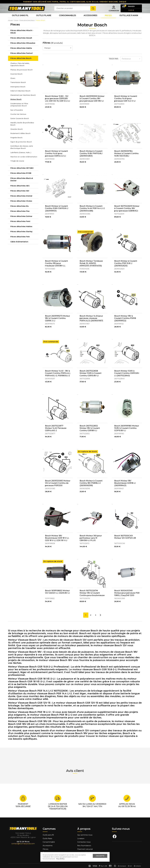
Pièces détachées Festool (21, 58)
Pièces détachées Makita (21, 53)
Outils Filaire (44, 20)
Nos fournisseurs (84, 843)
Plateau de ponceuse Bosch (21, 74)
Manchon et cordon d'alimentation (24, 161)
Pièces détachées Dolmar (21, 221)
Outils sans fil (20, 20)
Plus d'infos (60, 859)
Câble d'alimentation (19, 246)
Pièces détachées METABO (22, 173)
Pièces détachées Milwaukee (23, 48)
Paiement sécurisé (85, 846)
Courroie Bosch (16, 79)
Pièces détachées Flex (20, 216)
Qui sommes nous (85, 832)
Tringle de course (17, 166)
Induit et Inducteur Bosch (20, 96)
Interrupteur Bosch (18, 91)
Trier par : (114, 63)
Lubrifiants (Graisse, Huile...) (21, 157)
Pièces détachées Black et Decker (22, 184)
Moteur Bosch (16, 104)
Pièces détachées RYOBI (21, 178)
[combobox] (58, 53)
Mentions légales (85, 850)
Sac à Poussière (17, 115)
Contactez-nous (84, 839)
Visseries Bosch (16, 134)
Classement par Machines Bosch (23, 100)
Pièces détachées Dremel (21, 201)
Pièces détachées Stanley (21, 236)
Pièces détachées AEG (20, 190)
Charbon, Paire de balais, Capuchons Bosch (20, 69)
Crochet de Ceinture (18, 119)
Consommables (67, 20)
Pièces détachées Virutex (21, 206)
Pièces (45, 846)
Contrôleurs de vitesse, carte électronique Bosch (22, 152)
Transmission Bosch (18, 87)
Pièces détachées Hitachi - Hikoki (22, 36)
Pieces (108, 20)
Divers (13, 83)
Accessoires (90, 20)
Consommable (49, 839)
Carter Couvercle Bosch (20, 123)
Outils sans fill (48, 832)
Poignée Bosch (16, 142)
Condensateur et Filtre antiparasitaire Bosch (19, 109)
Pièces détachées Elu (19, 211)
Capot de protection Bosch (21, 147)
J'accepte (100, 856)
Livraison (81, 836)
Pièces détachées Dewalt (21, 43)
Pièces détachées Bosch (21, 63)
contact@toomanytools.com (23, 841)
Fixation (46, 850)
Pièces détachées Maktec (21, 231)
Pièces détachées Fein (20, 241)
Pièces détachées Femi (20, 226)
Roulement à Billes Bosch (20, 138)
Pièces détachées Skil (20, 196)
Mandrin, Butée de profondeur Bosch (22, 129)
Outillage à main (129, 20)
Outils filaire (47, 836)
